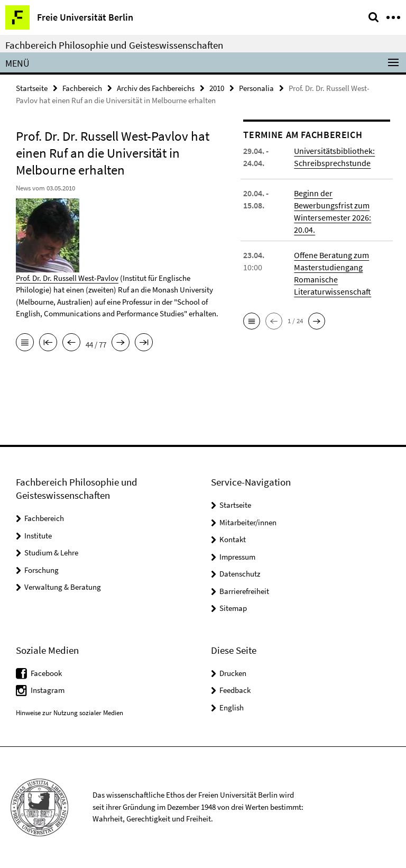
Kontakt (233, 539)
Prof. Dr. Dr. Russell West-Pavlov (67, 278)
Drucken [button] (233, 673)
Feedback (235, 690)
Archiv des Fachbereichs (156, 88)
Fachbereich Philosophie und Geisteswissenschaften (114, 45)
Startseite (32, 88)
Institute (38, 536)
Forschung (41, 570)
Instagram (48, 690)
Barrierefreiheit (244, 591)
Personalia (256, 88)
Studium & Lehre (51, 552)
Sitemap (233, 608)
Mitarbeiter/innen (248, 522)
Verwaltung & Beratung (63, 587)
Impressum (237, 557)
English (232, 707)
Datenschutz (240, 574)
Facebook (46, 673)
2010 (217, 88)
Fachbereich (82, 88)
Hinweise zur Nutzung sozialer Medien (70, 713)
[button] (252, 321)
